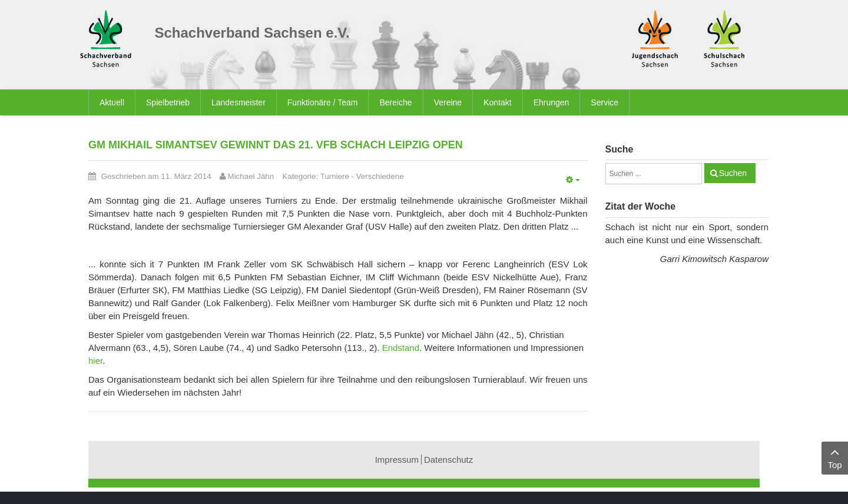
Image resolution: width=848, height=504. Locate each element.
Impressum (397, 460)
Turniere (335, 176)
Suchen (733, 173)
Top (835, 457)
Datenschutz (448, 460)
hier (95, 361)
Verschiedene (380, 176)
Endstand (401, 348)
